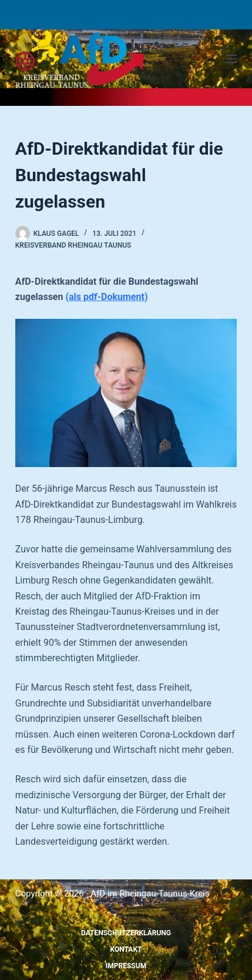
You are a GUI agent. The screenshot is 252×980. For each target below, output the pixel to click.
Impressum (126, 966)
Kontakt (126, 949)
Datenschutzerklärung (126, 933)
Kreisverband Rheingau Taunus (73, 245)
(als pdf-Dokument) (106, 297)
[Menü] (231, 59)
